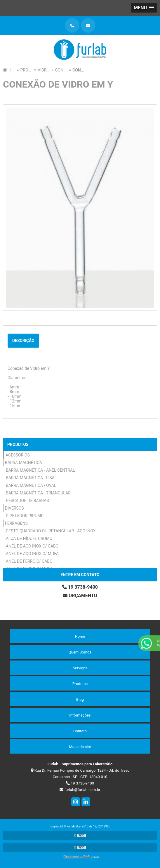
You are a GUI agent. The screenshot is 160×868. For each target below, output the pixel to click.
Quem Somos (80, 652)
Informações (80, 715)
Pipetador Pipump (25, 516)
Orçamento (80, 596)
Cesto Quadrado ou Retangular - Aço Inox (51, 531)
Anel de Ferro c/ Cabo (29, 561)
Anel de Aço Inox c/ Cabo (32, 546)
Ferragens (16, 523)
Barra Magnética (24, 463)
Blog (80, 699)
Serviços (80, 668)
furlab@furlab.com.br (80, 790)
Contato (80, 731)
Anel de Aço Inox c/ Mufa (32, 554)
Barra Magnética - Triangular (38, 493)
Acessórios (18, 455)
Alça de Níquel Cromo (29, 538)
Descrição (23, 341)
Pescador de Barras (27, 501)
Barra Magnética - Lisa (30, 478)
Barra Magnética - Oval (31, 485)
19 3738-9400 (80, 587)
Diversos (14, 508)
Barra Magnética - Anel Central (40, 470)
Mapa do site (80, 747)
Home (80, 636)
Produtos (18, 445)
